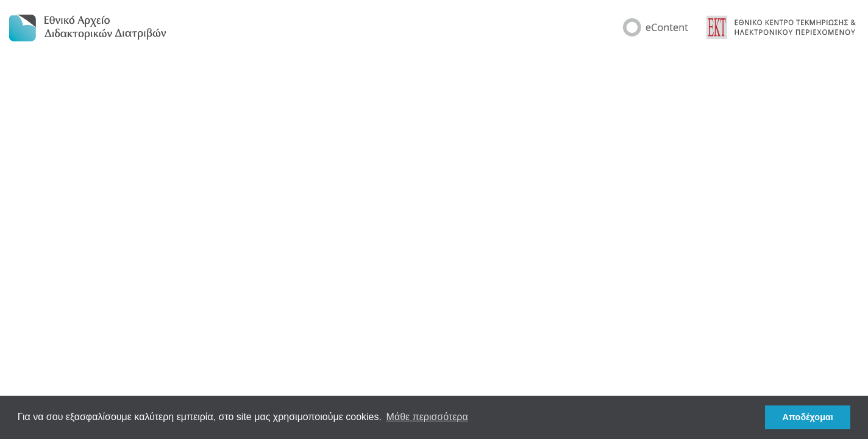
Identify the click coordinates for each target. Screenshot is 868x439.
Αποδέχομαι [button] (808, 417)
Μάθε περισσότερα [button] (427, 417)
